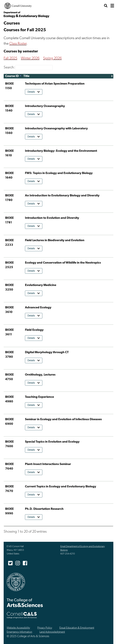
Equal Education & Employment (77, 628)
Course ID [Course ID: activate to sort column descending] (12, 76)
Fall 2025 (10, 58)
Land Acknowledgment (52, 632)
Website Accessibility (18, 628)
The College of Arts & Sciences (25, 603)
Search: (28, 67)
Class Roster (18, 44)
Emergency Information (19, 632)
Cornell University (18, 6)
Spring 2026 (52, 58)
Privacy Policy (45, 628)
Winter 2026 (30, 58)
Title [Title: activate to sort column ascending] (26, 76)
